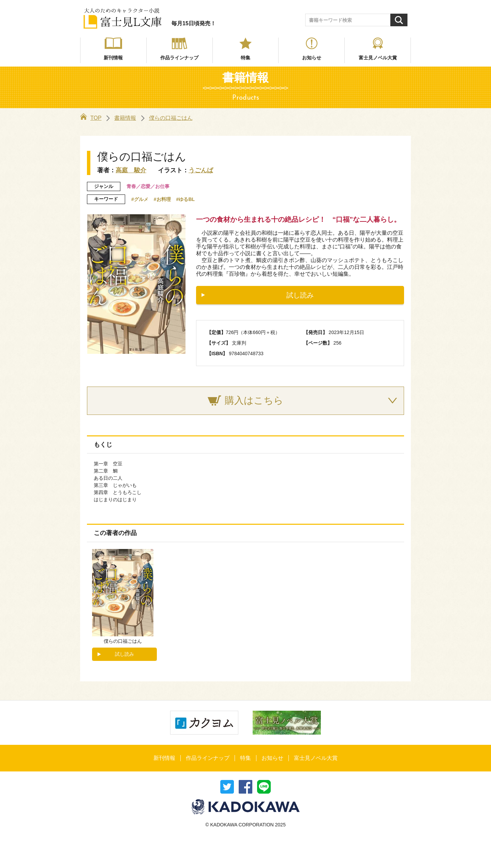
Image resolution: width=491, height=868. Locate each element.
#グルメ (140, 199)
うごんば (201, 170)
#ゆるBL (185, 199)
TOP (91, 118)
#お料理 (162, 199)
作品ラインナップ (179, 58)
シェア (245, 787)
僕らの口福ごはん (171, 118)
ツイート (227, 787)
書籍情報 (125, 118)
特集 (245, 58)
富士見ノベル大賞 (378, 58)
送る (264, 787)
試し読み (300, 295)
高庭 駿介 (131, 170)
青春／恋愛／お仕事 (148, 186)
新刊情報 (113, 58)
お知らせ (312, 58)
